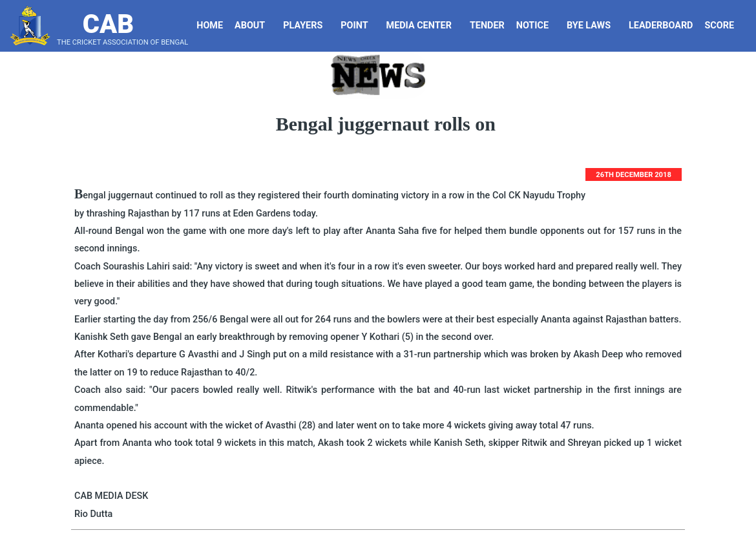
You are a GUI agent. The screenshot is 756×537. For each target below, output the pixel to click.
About (255, 26)
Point (359, 26)
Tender (489, 26)
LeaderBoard (661, 26)
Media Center (424, 26)
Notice (537, 26)
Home (210, 26)
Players (308, 26)
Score (724, 26)
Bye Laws (593, 26)
